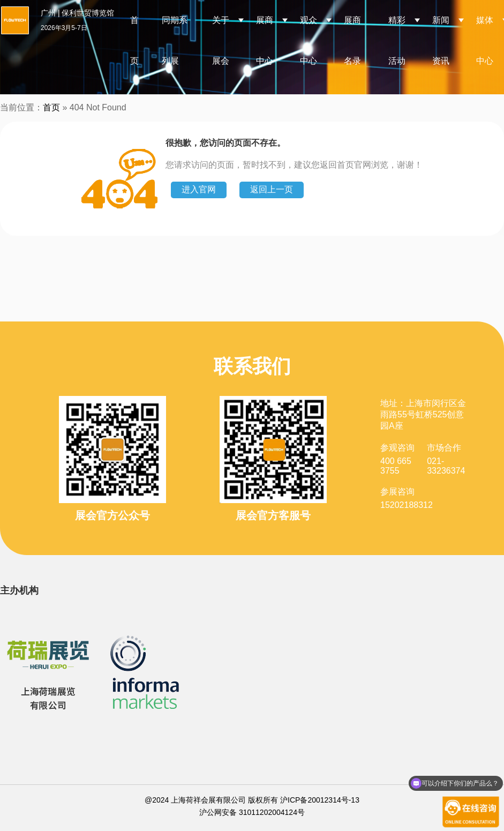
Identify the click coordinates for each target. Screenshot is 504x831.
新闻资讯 (441, 40)
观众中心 (309, 40)
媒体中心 (485, 40)
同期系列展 (175, 40)
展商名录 (352, 40)
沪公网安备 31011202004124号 (252, 812)
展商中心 (265, 40)
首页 (134, 40)
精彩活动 (397, 40)
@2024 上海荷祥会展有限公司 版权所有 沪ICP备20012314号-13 (252, 800)
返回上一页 (272, 189)
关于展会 (221, 40)
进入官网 (199, 189)
